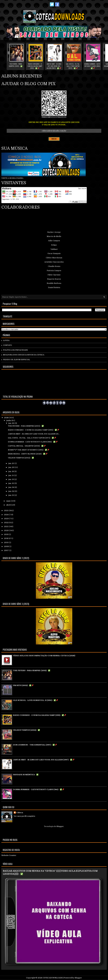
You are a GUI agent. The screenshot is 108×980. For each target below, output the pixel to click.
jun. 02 (11, 491)
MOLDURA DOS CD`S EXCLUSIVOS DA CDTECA (24, 355)
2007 (7, 550)
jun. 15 (11, 475)
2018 (6, 538)
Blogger (60, 826)
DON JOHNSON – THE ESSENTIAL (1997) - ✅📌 (35, 745)
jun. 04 (11, 487)
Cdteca (20, 813)
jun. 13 (11, 479)
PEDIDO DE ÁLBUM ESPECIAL (16, 360)
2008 (7, 546)
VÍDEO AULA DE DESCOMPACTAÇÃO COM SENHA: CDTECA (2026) (44, 656)
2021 (6, 526)
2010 (7, 542)
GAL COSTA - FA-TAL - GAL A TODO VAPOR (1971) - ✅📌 (73, 66)
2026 (7, 418)
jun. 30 (11, 423)
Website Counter (9, 855)
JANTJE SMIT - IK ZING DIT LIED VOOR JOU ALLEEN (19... (34, 434)
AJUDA (6, 340)
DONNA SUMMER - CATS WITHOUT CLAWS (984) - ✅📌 (92, 66)
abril (9, 505)
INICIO (54, 139)
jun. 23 (11, 467)
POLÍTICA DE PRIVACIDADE (15, 350)
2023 (7, 519)
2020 (7, 530)
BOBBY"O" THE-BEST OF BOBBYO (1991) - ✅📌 (29, 450)
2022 (7, 523)
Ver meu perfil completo (24, 816)
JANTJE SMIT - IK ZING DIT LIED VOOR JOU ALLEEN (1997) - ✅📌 (54, 66)
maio (9, 501)
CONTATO (7, 345)
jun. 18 (11, 471)
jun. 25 (11, 463)
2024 (7, 515)
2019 (6, 534)
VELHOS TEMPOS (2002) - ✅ (21, 458)
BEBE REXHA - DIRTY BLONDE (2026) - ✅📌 (28, 454)
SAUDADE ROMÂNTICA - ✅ (26, 775)
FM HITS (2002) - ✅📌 (23, 685)
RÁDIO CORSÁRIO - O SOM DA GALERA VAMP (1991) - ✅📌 (35, 66)
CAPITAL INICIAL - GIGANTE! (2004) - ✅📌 (27, 446)
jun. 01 (11, 495)
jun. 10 (11, 483)
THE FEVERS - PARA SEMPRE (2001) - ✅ (16, 65)
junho (9, 420)
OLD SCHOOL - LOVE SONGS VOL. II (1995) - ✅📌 (36, 700)
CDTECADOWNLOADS (52, 978)
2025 (7, 510)
